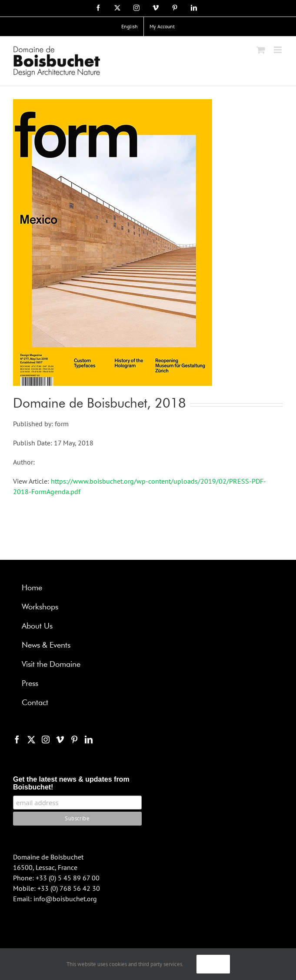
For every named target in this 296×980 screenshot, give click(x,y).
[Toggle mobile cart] (261, 50)
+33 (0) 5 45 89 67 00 (68, 878)
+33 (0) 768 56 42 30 (69, 888)
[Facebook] (17, 739)
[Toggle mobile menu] (278, 50)
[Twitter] (31, 739)
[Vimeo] (60, 739)
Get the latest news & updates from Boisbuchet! (71, 783)
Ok (213, 964)
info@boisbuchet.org (65, 899)
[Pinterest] (74, 739)
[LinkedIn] (89, 739)
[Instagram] (46, 739)
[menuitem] (130, 27)
